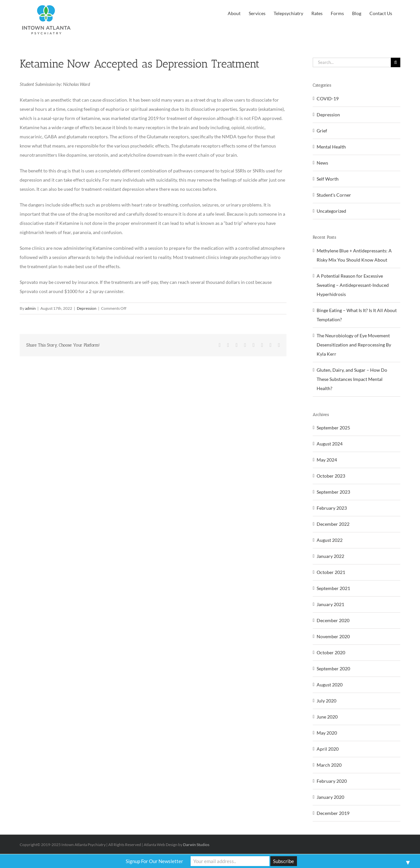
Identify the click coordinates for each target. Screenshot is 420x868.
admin (30, 308)
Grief (322, 131)
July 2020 (326, 701)
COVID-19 (328, 99)
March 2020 (329, 765)
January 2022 (330, 556)
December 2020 (333, 620)
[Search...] (352, 62)
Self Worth (328, 179)
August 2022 (330, 540)
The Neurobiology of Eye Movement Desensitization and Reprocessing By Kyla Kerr (354, 345)
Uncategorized (331, 211)
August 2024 (330, 444)
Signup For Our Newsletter (154, 861)
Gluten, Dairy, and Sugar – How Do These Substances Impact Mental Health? (352, 379)
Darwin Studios (196, 845)
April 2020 (328, 749)
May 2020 (327, 733)
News (322, 163)
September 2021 (333, 588)
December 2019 (333, 813)
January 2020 (330, 797)
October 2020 (331, 652)
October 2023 (331, 476)
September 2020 (333, 669)
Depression (87, 308)
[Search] (396, 62)
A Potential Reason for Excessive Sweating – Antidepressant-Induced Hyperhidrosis (353, 285)
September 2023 (333, 492)
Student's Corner (334, 195)
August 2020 (330, 685)
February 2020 (332, 781)
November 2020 (333, 636)
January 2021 (330, 604)
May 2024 (327, 460)
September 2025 (333, 428)
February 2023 (332, 508)
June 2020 (327, 717)
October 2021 (331, 572)
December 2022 (333, 524)
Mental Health (331, 147)
